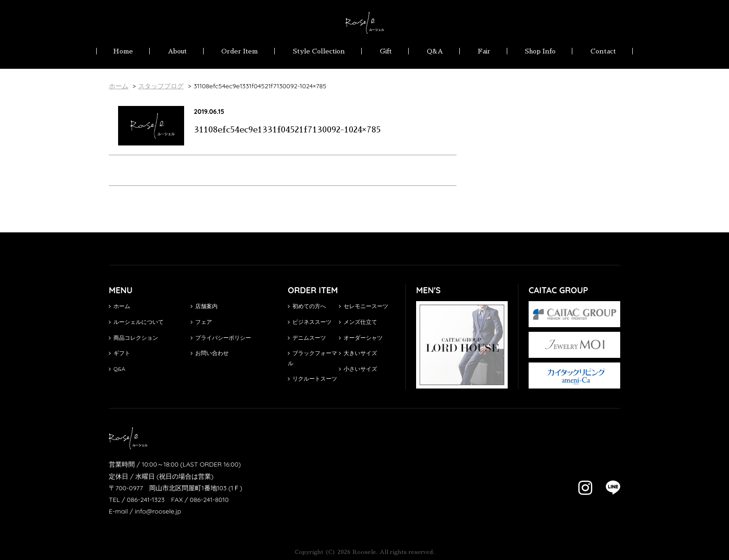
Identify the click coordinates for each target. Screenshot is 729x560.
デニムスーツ (307, 338)
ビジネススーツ (310, 322)
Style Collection (319, 51)
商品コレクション (133, 338)
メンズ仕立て (358, 322)
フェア (201, 322)
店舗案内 (204, 306)
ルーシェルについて (136, 322)
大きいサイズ (358, 353)
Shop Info (540, 51)
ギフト (119, 353)
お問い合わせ (210, 353)
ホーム (119, 306)
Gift (386, 51)
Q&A (435, 51)
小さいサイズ (358, 369)
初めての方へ (307, 306)
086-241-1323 (146, 500)
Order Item (240, 51)
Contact (603, 51)
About (177, 51)
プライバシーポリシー (221, 338)
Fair (484, 51)
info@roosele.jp (158, 511)
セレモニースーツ (364, 306)
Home (123, 51)
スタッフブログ (161, 86)
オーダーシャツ (361, 338)
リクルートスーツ (312, 379)
